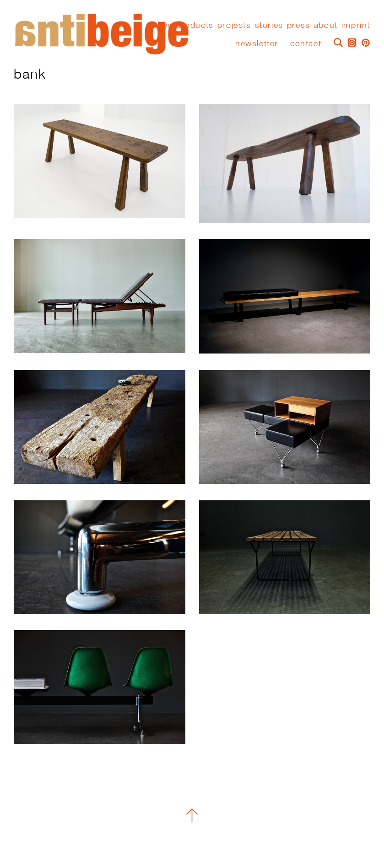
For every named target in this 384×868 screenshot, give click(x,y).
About (326, 25)
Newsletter (257, 43)
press (299, 25)
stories (269, 25)
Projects (234, 25)
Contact (306, 43)
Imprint (356, 25)
